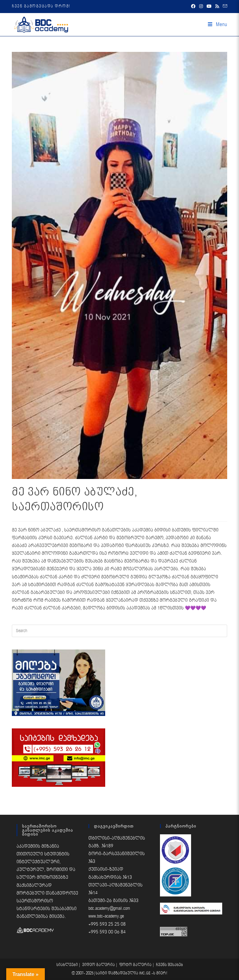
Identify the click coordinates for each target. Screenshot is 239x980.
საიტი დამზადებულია (117, 973)
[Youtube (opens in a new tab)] (209, 7)
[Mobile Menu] (218, 25)
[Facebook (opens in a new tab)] (193, 7)
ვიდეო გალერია (98, 965)
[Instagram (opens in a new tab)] (201, 7)
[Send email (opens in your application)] (224, 7)
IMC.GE (145, 973)
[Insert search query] (119, 631)
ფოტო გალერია (135, 965)
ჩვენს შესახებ (169, 965)
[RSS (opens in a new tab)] (217, 7)
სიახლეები (67, 965)
